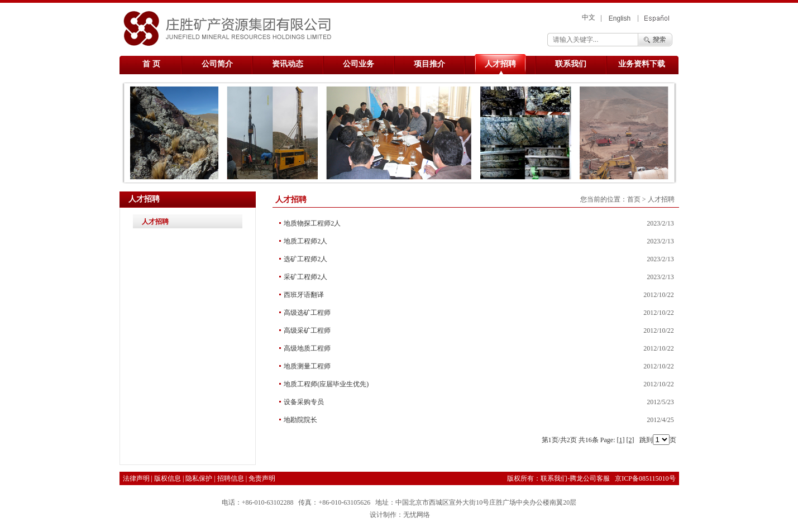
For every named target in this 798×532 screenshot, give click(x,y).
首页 (634, 199)
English (620, 18)
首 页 (151, 64)
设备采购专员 (304, 402)
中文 (589, 17)
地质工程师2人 (305, 241)
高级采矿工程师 (307, 330)
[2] (630, 440)
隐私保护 (199, 478)
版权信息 (168, 478)
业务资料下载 (642, 64)
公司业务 (359, 64)
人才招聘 (500, 64)
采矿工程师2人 (305, 277)
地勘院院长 (300, 420)
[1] (621, 440)
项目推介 (429, 64)
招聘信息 (231, 478)
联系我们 (571, 64)
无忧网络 (417, 515)
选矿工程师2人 (305, 259)
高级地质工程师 (307, 348)
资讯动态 (288, 64)
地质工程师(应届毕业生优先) (326, 384)
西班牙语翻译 (304, 295)
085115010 (654, 478)
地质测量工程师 (307, 366)
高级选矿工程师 (307, 313)
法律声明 (136, 478)
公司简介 (217, 64)
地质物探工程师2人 (312, 223)
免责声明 (262, 478)
